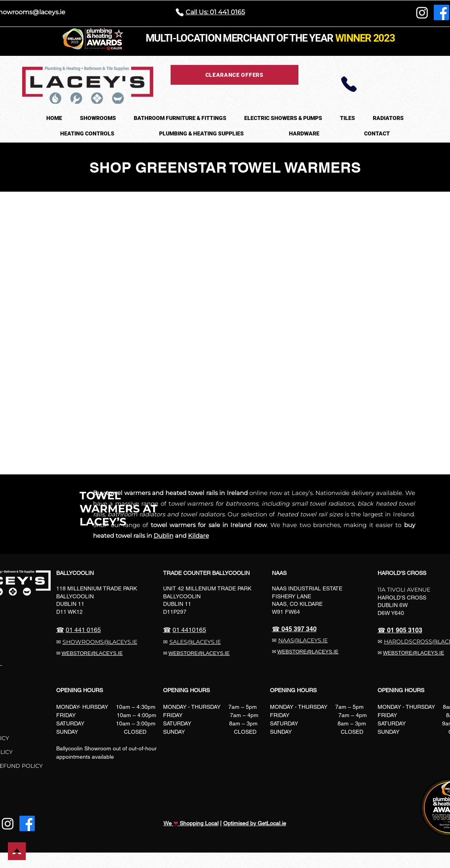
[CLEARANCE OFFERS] (234, 75)
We (168, 823)
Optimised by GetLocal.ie (255, 823)
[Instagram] (422, 12)
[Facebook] (441, 12)
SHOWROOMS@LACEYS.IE (100, 642)
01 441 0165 (83, 630)
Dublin (163, 536)
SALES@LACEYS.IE (195, 642)
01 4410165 (189, 630)
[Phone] (349, 84)
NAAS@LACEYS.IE (303, 640)
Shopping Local (198, 823)
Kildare (198, 536)
